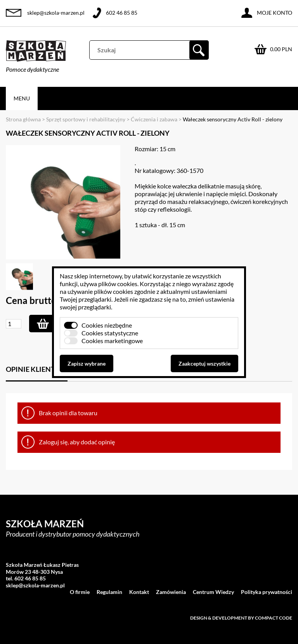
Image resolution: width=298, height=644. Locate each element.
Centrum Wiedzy (213, 592)
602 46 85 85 (122, 13)
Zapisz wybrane (87, 363)
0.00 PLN (281, 49)
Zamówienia (171, 592)
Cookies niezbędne (107, 325)
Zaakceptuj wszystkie (204, 363)
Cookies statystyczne (110, 333)
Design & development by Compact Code (241, 618)
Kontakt (139, 592)
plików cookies (118, 284)
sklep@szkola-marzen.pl (56, 13)
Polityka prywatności (267, 592)
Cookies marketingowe (112, 341)
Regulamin (109, 592)
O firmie (80, 592)
